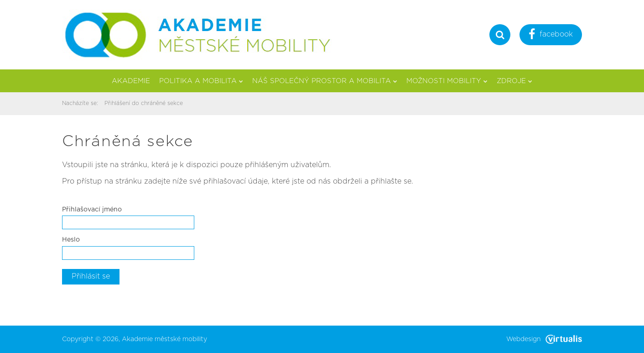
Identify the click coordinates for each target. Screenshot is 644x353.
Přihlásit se (91, 276)
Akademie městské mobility (164, 339)
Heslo (71, 240)
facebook (551, 35)
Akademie (131, 81)
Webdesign (544, 339)
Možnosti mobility (447, 81)
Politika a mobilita (201, 81)
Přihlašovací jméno (92, 210)
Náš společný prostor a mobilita (325, 81)
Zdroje (514, 81)
